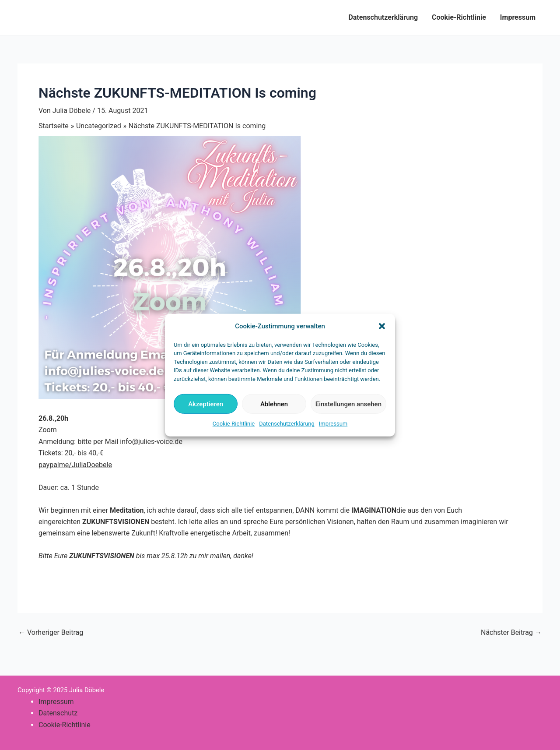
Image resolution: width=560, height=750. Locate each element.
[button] (382, 326)
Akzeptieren (206, 404)
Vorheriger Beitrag (51, 633)
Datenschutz (58, 713)
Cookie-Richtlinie (234, 424)
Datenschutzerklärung (287, 424)
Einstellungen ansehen (348, 404)
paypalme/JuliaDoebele (75, 465)
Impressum (333, 424)
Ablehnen (274, 404)
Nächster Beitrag (511, 633)
